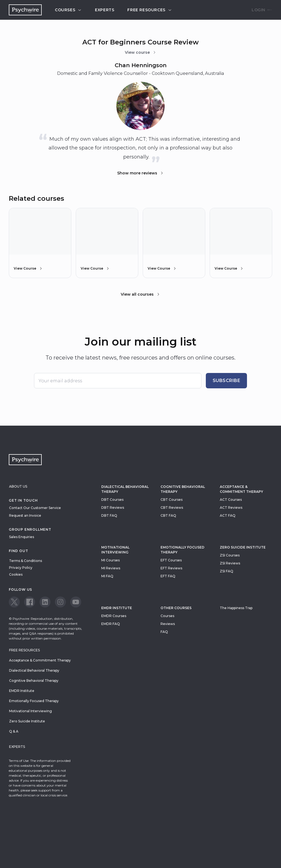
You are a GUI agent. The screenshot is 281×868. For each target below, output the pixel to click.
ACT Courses (231, 500)
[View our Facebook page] (30, 602)
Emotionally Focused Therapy (182, 550)
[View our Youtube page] (76, 602)
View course (141, 52)
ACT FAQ (228, 515)
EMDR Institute (117, 608)
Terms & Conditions (26, 561)
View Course (28, 268)
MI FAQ (107, 576)
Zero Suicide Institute (27, 721)
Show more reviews (140, 173)
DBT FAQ (109, 515)
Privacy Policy (21, 568)
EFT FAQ (168, 576)
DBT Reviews (113, 507)
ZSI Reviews (230, 563)
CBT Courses (172, 500)
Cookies (16, 574)
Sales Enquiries (22, 537)
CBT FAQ (168, 515)
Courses (68, 10)
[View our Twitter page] (14, 602)
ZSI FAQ (227, 571)
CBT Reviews (172, 507)
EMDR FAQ (111, 624)
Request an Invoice (25, 515)
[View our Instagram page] (60, 602)
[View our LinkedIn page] (45, 602)
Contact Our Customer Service (35, 508)
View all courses (140, 294)
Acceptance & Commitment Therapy (241, 489)
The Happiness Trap (236, 608)
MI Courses (110, 560)
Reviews (168, 624)
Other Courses (176, 608)
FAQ (164, 632)
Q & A (14, 731)
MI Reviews (111, 568)
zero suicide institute (243, 547)
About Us (18, 486)
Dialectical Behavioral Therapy (125, 489)
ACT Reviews (231, 507)
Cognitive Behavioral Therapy (183, 489)
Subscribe (227, 381)
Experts (105, 10)
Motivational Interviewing (115, 550)
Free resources (150, 10)
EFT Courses (171, 560)
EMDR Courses (114, 616)
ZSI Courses (230, 555)
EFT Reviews (171, 568)
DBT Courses (112, 500)
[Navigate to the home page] (25, 10)
